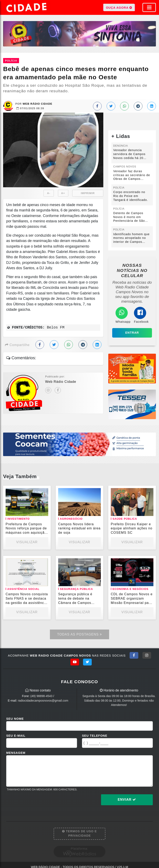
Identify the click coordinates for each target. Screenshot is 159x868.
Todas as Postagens (79, 634)
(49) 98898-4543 (41, 696)
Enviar (127, 800)
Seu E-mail (16, 736)
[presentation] (38, 803)
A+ (63, 193)
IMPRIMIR (88, 193)
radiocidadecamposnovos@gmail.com (43, 701)
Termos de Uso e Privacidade (79, 834)
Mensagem (16, 753)
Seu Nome (15, 719)
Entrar (132, 333)
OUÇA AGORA (119, 7)
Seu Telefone (95, 736)
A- (49, 193)
